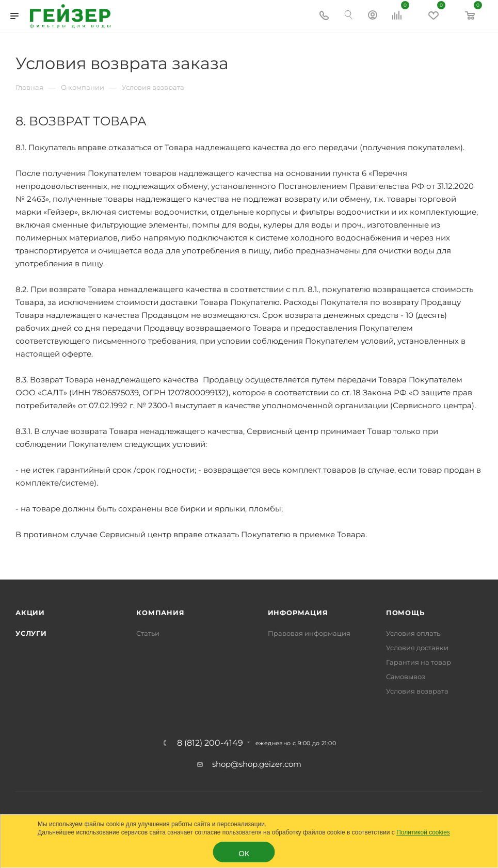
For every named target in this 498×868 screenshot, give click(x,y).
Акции (30, 613)
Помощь (405, 613)
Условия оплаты (414, 633)
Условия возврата (417, 691)
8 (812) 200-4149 (210, 743)
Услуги (31, 633)
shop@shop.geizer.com (257, 764)
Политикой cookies (423, 832)
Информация (298, 613)
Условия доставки (417, 648)
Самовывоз (406, 677)
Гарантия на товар (419, 662)
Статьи (148, 633)
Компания (160, 613)
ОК (244, 853)
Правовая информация (309, 633)
